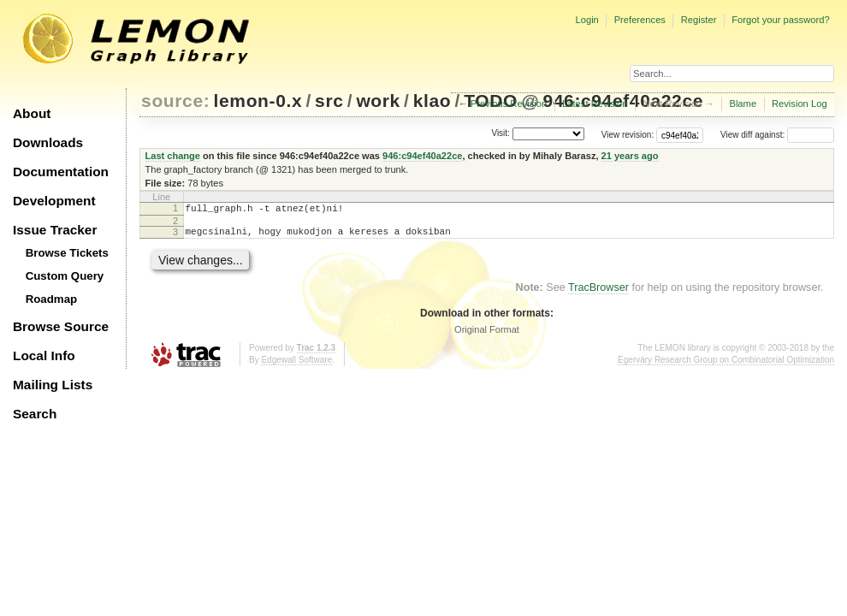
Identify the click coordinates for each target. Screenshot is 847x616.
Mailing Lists (53, 385)
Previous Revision (509, 104)
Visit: (500, 134)
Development (54, 201)
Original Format (487, 335)
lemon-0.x (258, 101)
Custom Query (65, 276)
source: (175, 101)
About (32, 113)
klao (432, 101)
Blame (743, 104)
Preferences (640, 20)
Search (35, 414)
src (329, 101)
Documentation (61, 172)
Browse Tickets (67, 253)
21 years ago (630, 156)
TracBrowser (598, 293)
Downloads (48, 142)
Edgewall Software (296, 365)
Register (699, 20)
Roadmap (52, 299)
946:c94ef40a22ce (422, 156)
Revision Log (800, 104)
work (378, 101)
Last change (173, 156)
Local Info (44, 355)
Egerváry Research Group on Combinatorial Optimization (726, 365)
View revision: (628, 135)
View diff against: (777, 135)
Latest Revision (595, 104)
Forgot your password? (780, 20)
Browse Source (61, 326)
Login (586, 20)
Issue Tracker (55, 230)
